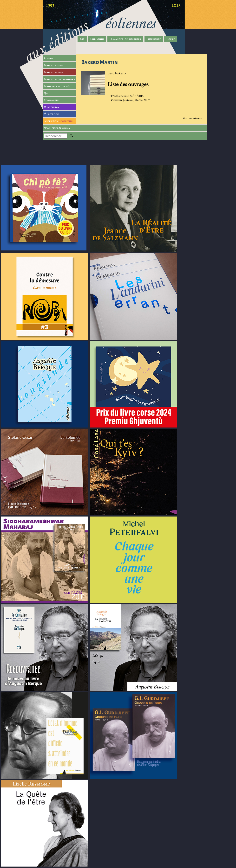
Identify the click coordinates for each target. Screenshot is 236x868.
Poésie (171, 39)
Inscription (58, 121)
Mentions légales (193, 118)
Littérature (154, 39)
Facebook (53, 114)
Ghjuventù (97, 39)
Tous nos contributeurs (59, 79)
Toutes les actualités (57, 86)
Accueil (49, 58)
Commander (51, 100)
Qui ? (47, 93)
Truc (114, 96)
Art (82, 39)
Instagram (53, 107)
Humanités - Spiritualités (125, 39)
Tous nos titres (54, 65)
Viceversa (116, 100)
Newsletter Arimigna (57, 128)
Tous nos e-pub (53, 72)
